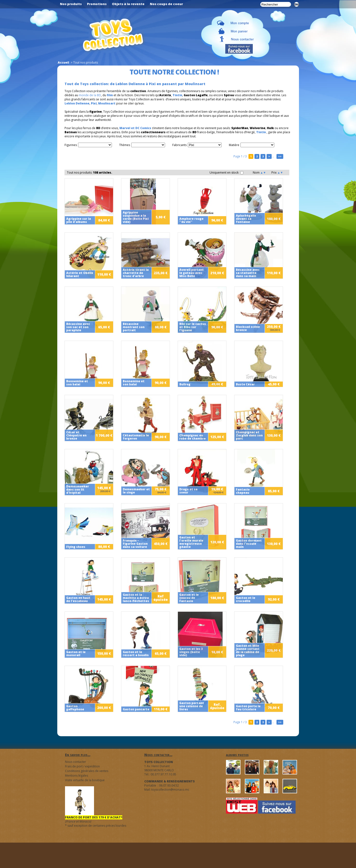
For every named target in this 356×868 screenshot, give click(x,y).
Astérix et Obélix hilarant (80, 274)
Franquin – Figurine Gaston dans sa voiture (135, 544)
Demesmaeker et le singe (136, 491)
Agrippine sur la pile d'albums (79, 220)
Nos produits (71, 4)
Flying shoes (76, 547)
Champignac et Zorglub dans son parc (249, 435)
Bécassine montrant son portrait (134, 327)
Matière (234, 145)
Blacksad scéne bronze (248, 328)
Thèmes (125, 145)
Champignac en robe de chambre (193, 437)
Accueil (63, 63)
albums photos (237, 755)
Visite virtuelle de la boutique (85, 780)
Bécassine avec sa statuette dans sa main (248, 273)
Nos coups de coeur (166, 4)
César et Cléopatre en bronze (76, 435)
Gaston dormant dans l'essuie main (249, 544)
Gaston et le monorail (76, 654)
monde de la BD (90, 95)
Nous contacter (76, 762)
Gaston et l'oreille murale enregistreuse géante (191, 542)
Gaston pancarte (136, 709)
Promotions (97, 4)
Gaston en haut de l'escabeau (78, 599)
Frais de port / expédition (82, 766)
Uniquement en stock (226, 173)
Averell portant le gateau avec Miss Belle (192, 273)
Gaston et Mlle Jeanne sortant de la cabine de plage (248, 650)
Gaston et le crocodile (246, 599)
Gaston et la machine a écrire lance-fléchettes (136, 598)
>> (280, 156)
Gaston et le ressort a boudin (136, 654)
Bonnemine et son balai (77, 383)
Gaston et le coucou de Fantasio (189, 598)
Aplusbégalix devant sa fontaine (246, 219)
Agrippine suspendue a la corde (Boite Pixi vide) (136, 217)
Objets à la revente (128, 4)
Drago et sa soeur (188, 491)
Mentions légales (76, 776)
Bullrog (185, 384)
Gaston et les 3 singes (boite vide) (191, 652)
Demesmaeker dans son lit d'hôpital (78, 489)
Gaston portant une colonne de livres (192, 706)
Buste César (245, 384)
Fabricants (179, 145)
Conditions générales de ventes (87, 771)
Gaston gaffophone (75, 708)
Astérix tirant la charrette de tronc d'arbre (136, 273)
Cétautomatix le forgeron (136, 437)
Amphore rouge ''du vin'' (191, 220)
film (110, 95)
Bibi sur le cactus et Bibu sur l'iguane (193, 327)
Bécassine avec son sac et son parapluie (78, 327)
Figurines (71, 145)
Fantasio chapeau (243, 491)
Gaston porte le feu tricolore (248, 708)
